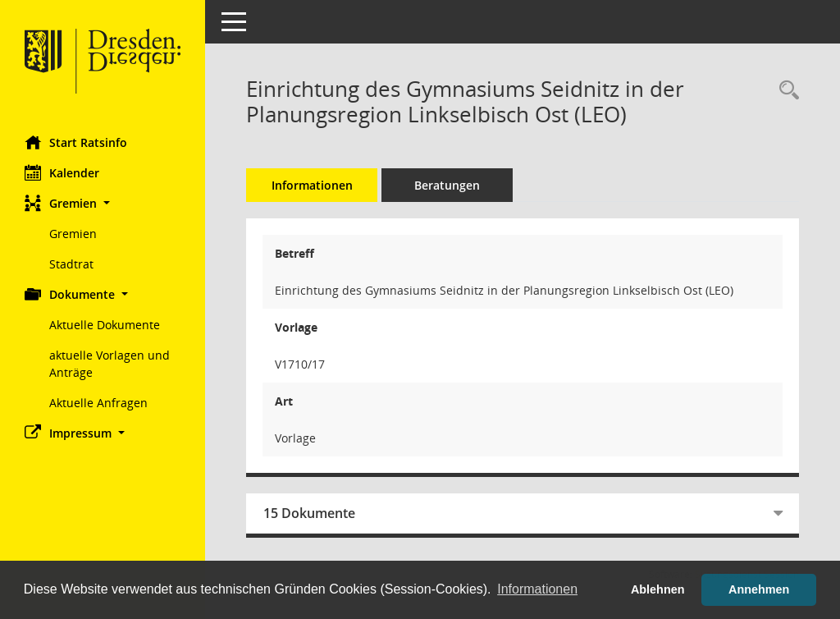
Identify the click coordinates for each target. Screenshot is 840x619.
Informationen (312, 185)
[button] (103, 203)
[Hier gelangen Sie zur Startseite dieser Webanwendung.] (103, 62)
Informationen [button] (537, 589)
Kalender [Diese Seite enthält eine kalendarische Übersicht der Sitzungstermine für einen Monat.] (62, 172)
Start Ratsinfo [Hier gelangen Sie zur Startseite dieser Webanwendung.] (76, 142)
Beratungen (447, 185)
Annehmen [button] (759, 589)
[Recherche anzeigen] (785, 91)
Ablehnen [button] (658, 589)
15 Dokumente (309, 513)
